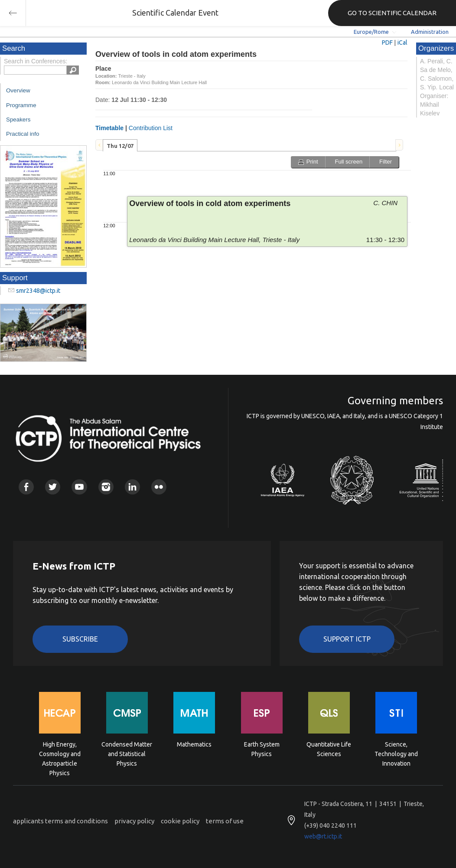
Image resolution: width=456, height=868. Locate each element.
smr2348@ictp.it (38, 291)
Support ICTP (347, 639)
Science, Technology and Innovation (396, 753)
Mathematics (194, 744)
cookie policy (180, 821)
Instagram (106, 487)
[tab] (120, 145)
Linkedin (132, 487)
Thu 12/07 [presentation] (120, 146)
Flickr (159, 487)
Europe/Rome (371, 32)
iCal (402, 43)
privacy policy (134, 821)
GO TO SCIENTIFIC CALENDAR (392, 13)
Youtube (79, 487)
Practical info (23, 134)
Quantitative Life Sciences (329, 749)
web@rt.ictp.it (323, 836)
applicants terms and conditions (60, 821)
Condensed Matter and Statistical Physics (127, 753)
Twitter (53, 487)
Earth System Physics (262, 749)
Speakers (18, 120)
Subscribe (80, 639)
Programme (21, 105)
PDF (387, 43)
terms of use (225, 821)
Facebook (26, 487)
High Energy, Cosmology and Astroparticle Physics (60, 753)
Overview (18, 90)
